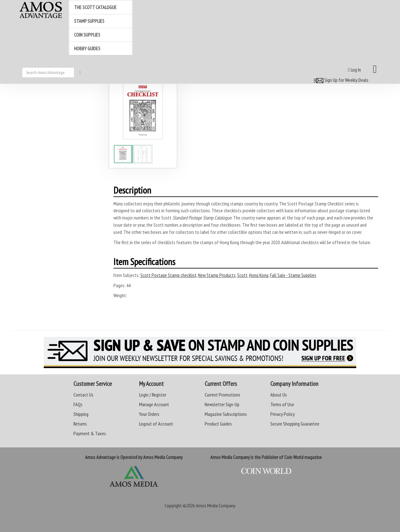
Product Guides (218, 424)
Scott (242, 275)
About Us (279, 395)
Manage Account (154, 404)
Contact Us (83, 395)
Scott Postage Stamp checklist (168, 275)
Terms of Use (282, 404)
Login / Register (153, 395)
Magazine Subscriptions (226, 414)
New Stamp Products (217, 275)
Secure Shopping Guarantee (295, 424)
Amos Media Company (216, 505)
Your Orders (149, 414)
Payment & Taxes (90, 433)
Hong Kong (259, 275)
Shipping (81, 414)
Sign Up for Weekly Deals (340, 80)
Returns (80, 424)
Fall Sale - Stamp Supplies (293, 275)
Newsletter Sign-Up (222, 404)
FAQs (78, 404)
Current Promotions (222, 395)
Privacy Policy (282, 414)
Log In (354, 70)
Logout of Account (156, 424)
